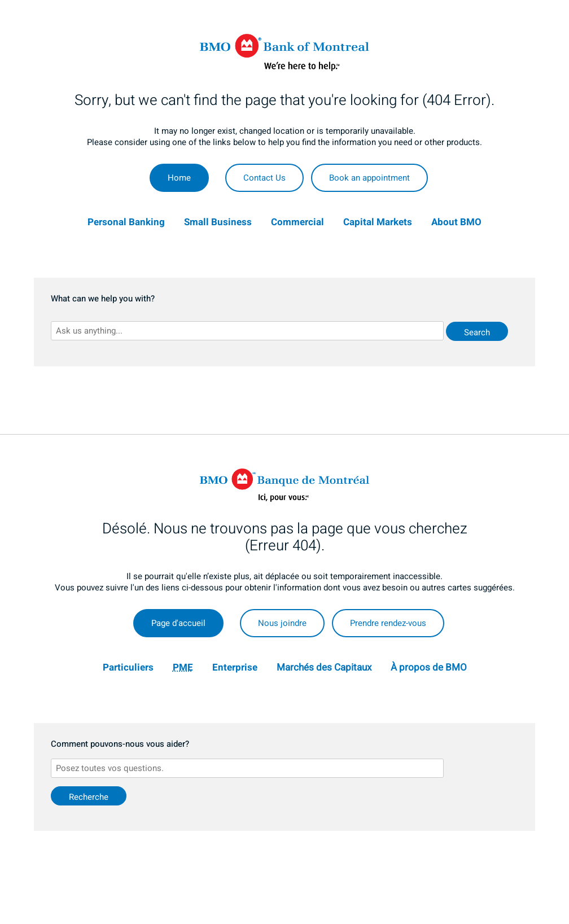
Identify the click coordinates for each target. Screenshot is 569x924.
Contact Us (264, 178)
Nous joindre (282, 623)
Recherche (89, 797)
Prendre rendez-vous (388, 623)
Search (477, 332)
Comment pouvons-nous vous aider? (120, 745)
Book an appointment (369, 178)
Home (179, 178)
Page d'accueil (178, 623)
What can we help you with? (103, 299)
